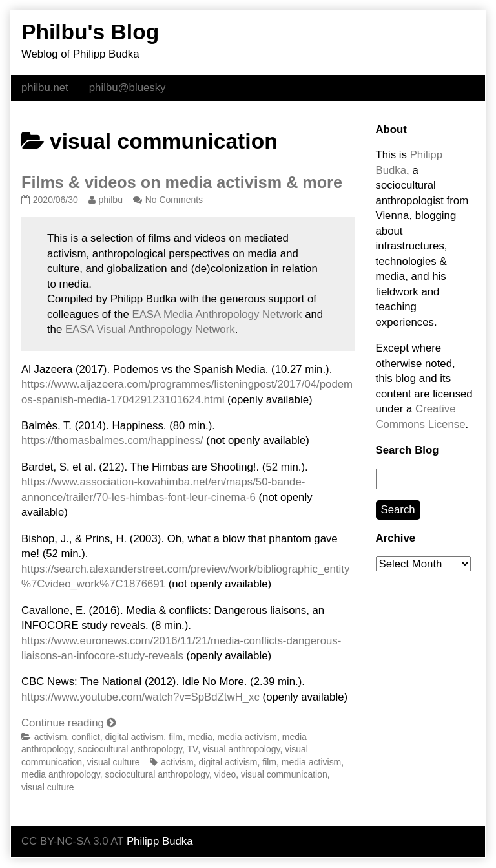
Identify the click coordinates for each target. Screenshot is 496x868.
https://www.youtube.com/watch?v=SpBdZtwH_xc (140, 697)
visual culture (114, 762)
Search (398, 510)
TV (193, 749)
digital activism (134, 737)
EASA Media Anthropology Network (217, 314)
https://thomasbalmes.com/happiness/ (112, 440)
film (176, 737)
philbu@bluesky (128, 88)
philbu (110, 200)
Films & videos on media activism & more (182, 182)
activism (51, 737)
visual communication (284, 774)
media (200, 737)
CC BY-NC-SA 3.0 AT (72, 841)
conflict (86, 737)
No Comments (174, 200)
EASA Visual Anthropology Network (150, 329)
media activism (247, 737)
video (225, 774)
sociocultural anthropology (130, 749)
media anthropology (61, 774)
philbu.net (45, 88)
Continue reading (68, 723)
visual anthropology (241, 749)
